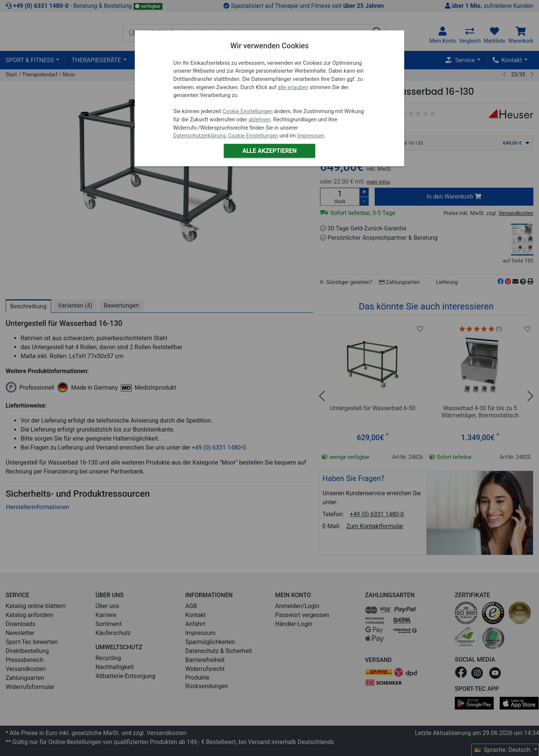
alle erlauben (293, 87)
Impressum (311, 136)
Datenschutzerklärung (200, 136)
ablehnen (260, 120)
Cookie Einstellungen (248, 111)
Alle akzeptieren (269, 151)
